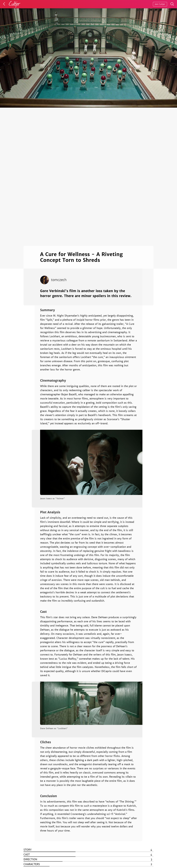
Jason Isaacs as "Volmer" (52, 499)
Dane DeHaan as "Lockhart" (54, 728)
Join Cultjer (160, 4)
